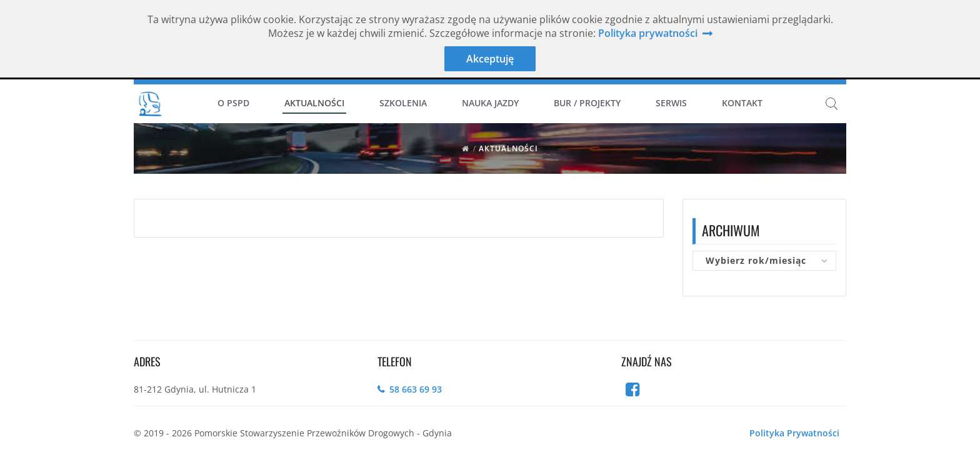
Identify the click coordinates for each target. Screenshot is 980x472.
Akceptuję (490, 59)
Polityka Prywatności (794, 433)
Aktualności (314, 103)
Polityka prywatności (648, 33)
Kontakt (742, 103)
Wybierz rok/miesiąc (756, 260)
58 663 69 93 (416, 389)
